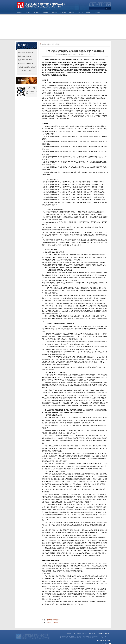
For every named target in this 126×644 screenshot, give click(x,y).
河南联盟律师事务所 (63, 55)
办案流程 (54, 12)
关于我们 (28, 12)
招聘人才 (89, 12)
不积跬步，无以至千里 (52, 622)
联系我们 (98, 12)
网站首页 (20, 12)
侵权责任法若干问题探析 (53, 620)
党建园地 (72, 12)
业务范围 (63, 12)
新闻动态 (37, 12)
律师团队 (46, 12)
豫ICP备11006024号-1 (104, 640)
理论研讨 (58, 44)
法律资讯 (80, 12)
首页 (53, 44)
